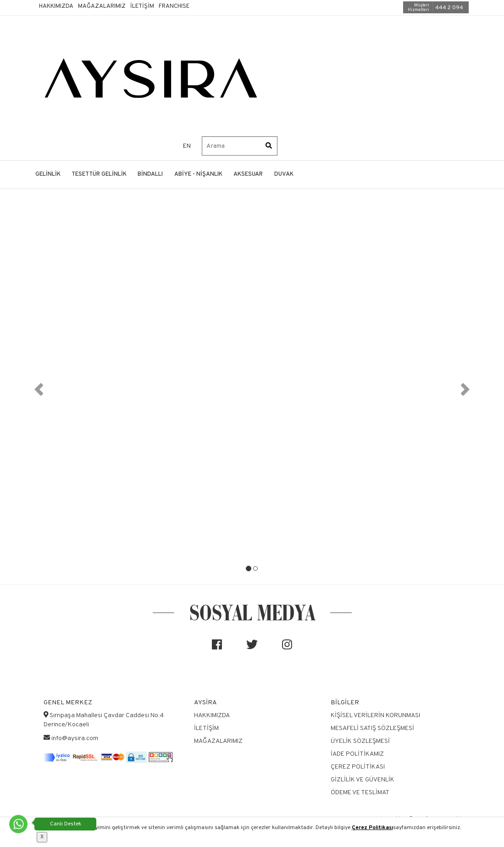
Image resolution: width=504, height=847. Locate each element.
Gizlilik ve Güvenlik (363, 780)
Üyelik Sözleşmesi (360, 741)
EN (187, 146)
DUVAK (284, 174)
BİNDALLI (150, 174)
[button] (38, 386)
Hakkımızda (56, 6)
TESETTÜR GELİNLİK (99, 174)
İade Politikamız (357, 754)
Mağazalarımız (102, 6)
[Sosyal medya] (217, 648)
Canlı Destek (66, 824)
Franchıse (174, 6)
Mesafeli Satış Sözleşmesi (372, 728)
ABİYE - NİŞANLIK (198, 174)
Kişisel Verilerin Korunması (375, 716)
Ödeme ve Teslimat (360, 793)
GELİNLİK (48, 174)
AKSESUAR (248, 174)
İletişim (142, 6)
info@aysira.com (75, 738)
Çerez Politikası (372, 828)
